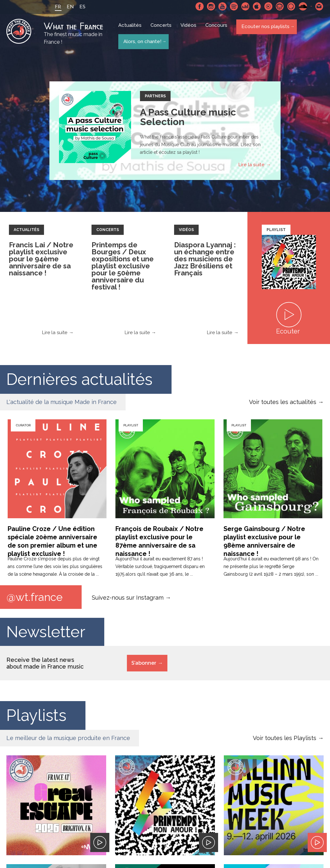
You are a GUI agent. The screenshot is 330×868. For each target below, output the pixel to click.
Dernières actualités (79, 381)
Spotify (234, 6)
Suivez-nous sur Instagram (128, 599)
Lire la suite (251, 166)
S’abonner (144, 665)
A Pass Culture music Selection (188, 119)
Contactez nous (319, 6)
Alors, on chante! (142, 41)
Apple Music (257, 6)
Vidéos (190, 29)
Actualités (131, 29)
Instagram (211, 6)
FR (54, 7)
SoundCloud (303, 6)
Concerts (162, 29)
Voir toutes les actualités (283, 404)
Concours (218, 29)
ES (79, 7)
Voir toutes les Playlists (285, 740)
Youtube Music (268, 6)
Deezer (246, 6)
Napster (280, 6)
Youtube (223, 6)
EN (66, 7)
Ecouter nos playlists (265, 29)
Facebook (200, 6)
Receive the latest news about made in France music (45, 665)
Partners (155, 98)
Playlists (36, 718)
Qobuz (291, 6)
